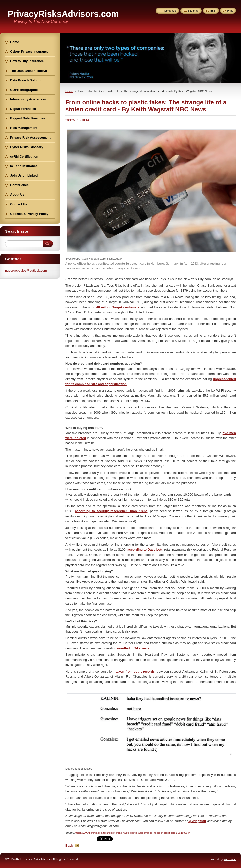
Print (230, 11)
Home (69, 91)
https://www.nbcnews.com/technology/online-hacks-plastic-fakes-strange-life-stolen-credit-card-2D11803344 (132, 833)
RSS (213, 11)
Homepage (169, 11)
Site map (193, 11)
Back (69, 846)
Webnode (230, 859)
